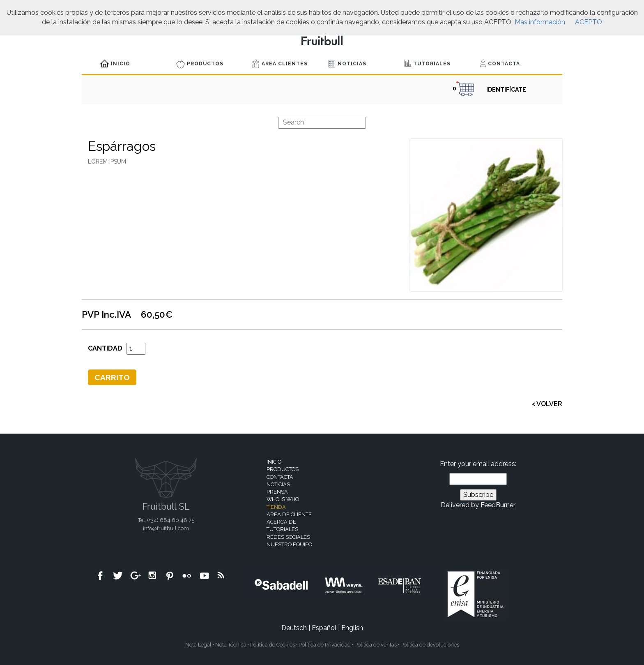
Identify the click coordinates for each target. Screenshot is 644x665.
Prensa (277, 492)
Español (324, 628)
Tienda (276, 507)
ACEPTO (589, 22)
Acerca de (281, 522)
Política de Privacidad (325, 645)
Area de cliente (289, 514)
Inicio (115, 63)
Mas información (540, 22)
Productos (200, 64)
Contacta (500, 63)
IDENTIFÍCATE (506, 90)
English (352, 628)
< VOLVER (547, 404)
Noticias (347, 64)
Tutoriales (427, 63)
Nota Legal (198, 645)
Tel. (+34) (166, 520)
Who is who (283, 499)
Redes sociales (288, 537)
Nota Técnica (231, 645)
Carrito (112, 377)
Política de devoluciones (430, 645)
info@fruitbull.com (166, 528)
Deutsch (294, 628)
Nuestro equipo (289, 544)
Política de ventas (376, 645)
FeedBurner (498, 505)
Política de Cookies (273, 645)
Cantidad (105, 348)
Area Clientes (280, 64)
